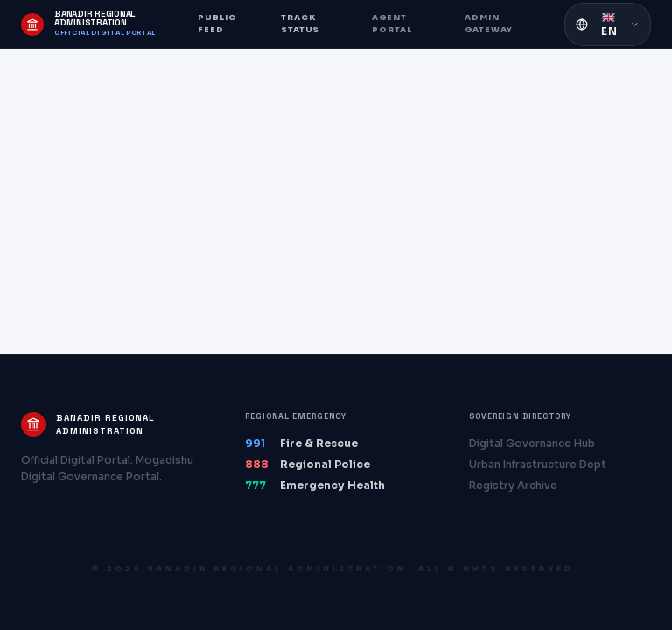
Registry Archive (513, 485)
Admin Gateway (488, 24)
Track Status (300, 24)
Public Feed (217, 24)
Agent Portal (392, 24)
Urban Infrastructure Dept (538, 464)
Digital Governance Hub (532, 443)
